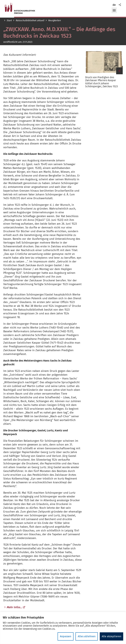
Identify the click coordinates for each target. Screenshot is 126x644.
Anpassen (66, 636)
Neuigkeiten (54, 21)
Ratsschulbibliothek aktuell (30, 21)
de (114, 5)
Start (9, 21)
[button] (114, 10)
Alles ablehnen (87, 636)
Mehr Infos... (16, 607)
